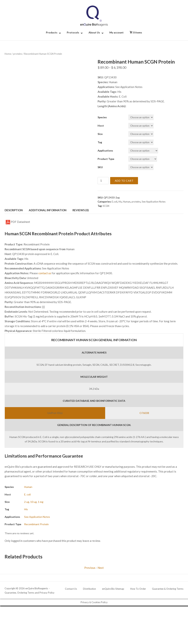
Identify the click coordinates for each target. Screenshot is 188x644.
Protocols (73, 32)
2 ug (27, 502)
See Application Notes (154, 202)
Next (101, 568)
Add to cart (124, 181)
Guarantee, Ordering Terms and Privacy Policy (30, 593)
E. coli (27, 494)
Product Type (106, 159)
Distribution (89, 589)
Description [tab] (14, 210)
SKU (100, 167)
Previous (90, 568)
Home (8, 54)
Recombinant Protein (36, 524)
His (120, 202)
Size (100, 134)
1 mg (41, 502)
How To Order (138, 589)
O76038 (144, 413)
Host (101, 126)
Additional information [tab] (48, 210)
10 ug (33, 502)
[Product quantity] (103, 181)
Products (52, 32)
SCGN (106, 206)
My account (117, 32)
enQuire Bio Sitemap (113, 589)
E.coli (115, 202)
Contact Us (71, 589)
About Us (94, 32)
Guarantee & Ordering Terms (168, 589)
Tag (100, 142)
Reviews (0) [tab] (81, 210)
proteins (18, 54)
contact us (45, 273)
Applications (105, 151)
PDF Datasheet (18, 222)
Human (127, 202)
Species (102, 117)
